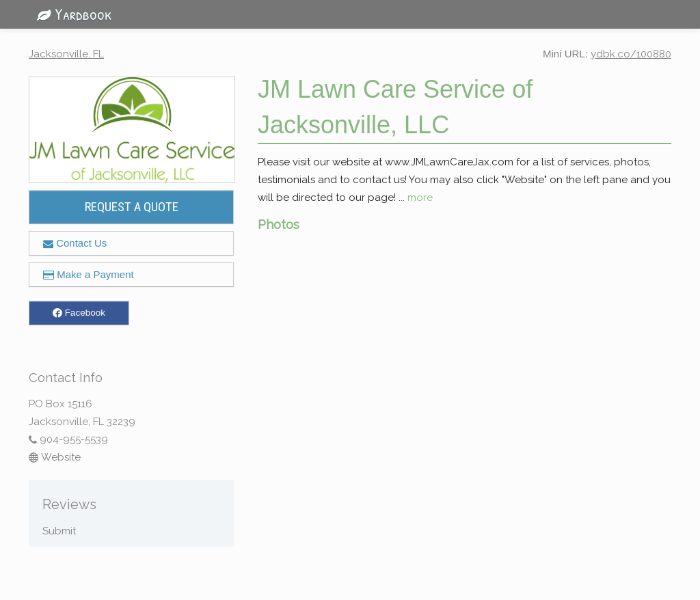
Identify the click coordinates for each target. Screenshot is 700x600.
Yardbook (70, 14)
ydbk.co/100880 (631, 54)
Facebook (79, 313)
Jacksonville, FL (66, 54)
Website (55, 457)
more (420, 197)
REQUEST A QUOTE (132, 207)
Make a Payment (89, 274)
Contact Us (75, 243)
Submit (59, 531)
